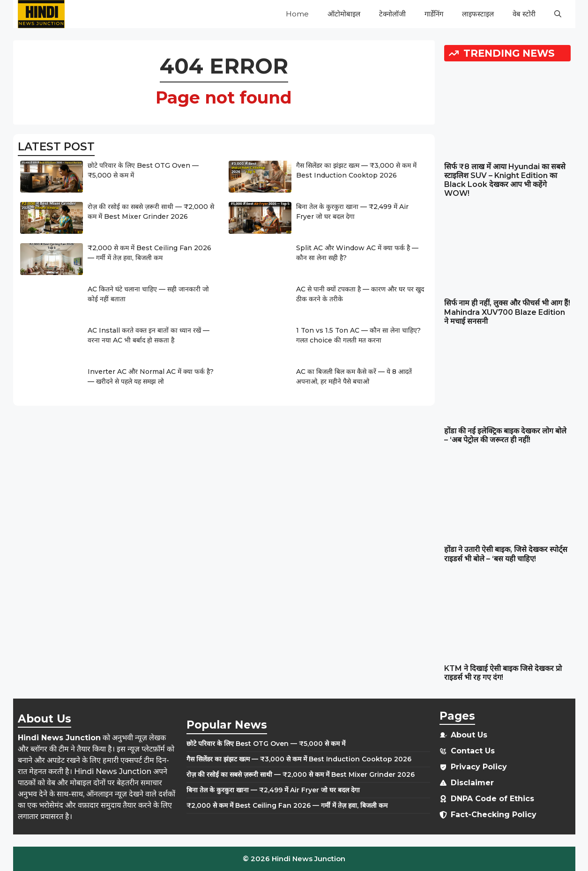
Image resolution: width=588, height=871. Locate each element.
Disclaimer (472, 783)
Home (297, 14)
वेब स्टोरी (524, 14)
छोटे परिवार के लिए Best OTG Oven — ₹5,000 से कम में (266, 744)
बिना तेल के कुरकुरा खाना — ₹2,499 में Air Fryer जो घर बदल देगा (273, 790)
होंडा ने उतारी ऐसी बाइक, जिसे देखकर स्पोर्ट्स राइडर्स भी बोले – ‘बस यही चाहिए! (506, 554)
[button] (558, 14)
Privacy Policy (479, 767)
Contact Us (473, 751)
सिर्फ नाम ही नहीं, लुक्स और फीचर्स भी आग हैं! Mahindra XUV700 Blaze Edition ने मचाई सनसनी (507, 312)
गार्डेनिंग (434, 14)
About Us (469, 735)
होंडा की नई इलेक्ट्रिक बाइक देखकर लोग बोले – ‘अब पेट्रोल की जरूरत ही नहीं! (505, 435)
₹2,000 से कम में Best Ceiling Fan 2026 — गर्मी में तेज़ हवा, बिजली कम (287, 805)
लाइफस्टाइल (478, 14)
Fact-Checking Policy (494, 815)
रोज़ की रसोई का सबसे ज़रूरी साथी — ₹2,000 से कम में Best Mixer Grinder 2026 (301, 774)
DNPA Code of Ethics (492, 799)
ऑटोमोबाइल (344, 14)
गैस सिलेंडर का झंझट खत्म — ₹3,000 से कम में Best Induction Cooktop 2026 (299, 759)
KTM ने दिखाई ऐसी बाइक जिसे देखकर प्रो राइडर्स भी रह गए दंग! (503, 673)
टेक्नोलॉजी (392, 14)
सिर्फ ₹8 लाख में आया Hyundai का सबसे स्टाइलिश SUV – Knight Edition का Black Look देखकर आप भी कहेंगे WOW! (505, 180)
